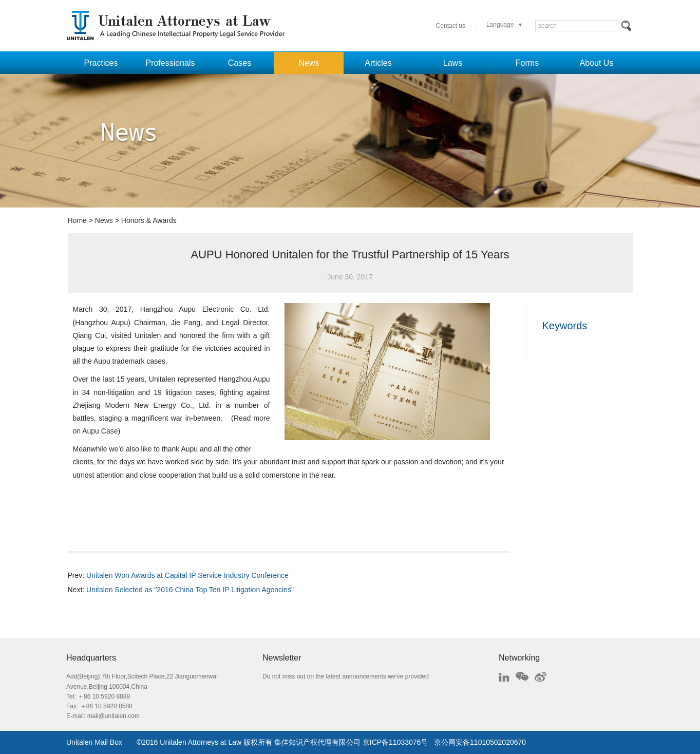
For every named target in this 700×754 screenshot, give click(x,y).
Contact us (451, 26)
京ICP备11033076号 (395, 742)
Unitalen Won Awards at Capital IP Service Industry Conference (187, 575)
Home (77, 220)
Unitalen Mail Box (94, 742)
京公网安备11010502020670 (480, 742)
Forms (527, 63)
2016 (150, 742)
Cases (240, 63)
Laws (453, 63)
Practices (101, 63)
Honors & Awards (149, 220)
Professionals (170, 63)
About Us (597, 63)
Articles (378, 63)
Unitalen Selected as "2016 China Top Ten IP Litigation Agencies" (190, 590)
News (309, 63)
